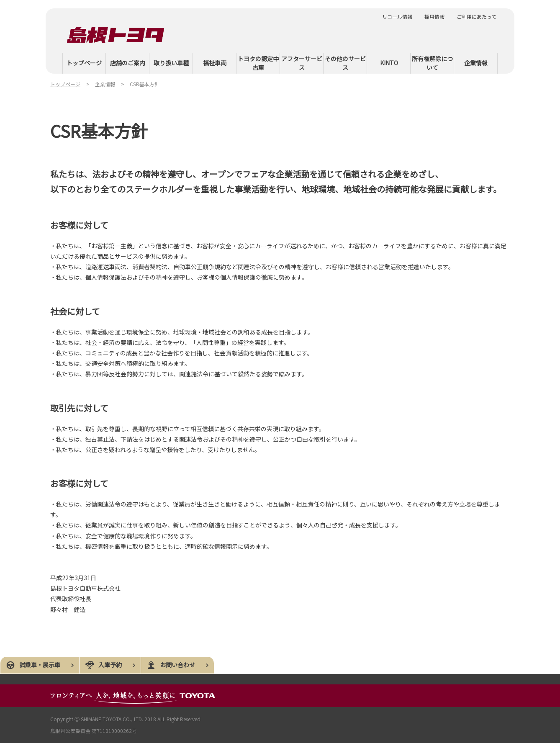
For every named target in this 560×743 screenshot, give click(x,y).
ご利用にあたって (477, 17)
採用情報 (434, 17)
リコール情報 (397, 17)
